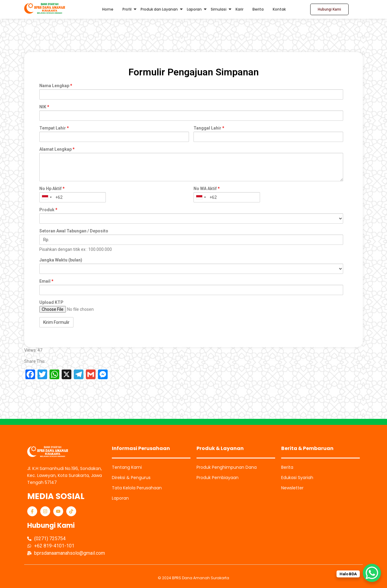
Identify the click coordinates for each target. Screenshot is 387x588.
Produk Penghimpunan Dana (227, 467)
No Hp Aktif (52, 189)
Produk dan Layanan (159, 9)
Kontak (279, 9)
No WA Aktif (207, 189)
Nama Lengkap (56, 86)
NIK (44, 107)
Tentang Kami (127, 467)
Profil (127, 9)
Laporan (194, 9)
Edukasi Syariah (297, 478)
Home (108, 9)
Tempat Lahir (54, 128)
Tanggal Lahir (209, 128)
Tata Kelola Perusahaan (137, 488)
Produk (48, 210)
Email (46, 281)
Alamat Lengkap (57, 149)
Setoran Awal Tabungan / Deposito (74, 231)
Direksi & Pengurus (131, 478)
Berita (258, 9)
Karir (239, 9)
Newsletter (292, 488)
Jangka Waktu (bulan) (61, 260)
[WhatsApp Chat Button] (372, 573)
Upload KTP (51, 302)
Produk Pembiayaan (218, 478)
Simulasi (219, 9)
